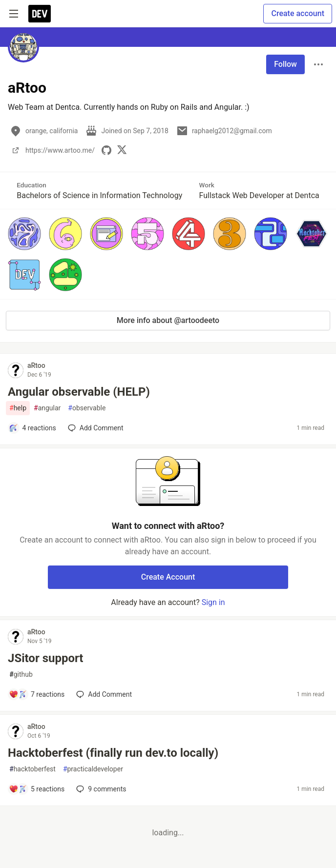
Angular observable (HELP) (79, 392)
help (18, 408)
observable (87, 408)
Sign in (213, 602)
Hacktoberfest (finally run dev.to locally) (113, 753)
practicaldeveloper (93, 769)
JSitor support (45, 658)
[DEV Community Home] (40, 14)
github (21, 675)
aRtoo (36, 365)
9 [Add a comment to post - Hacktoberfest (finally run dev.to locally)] (100, 789)
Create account (298, 13)
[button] (24, 234)
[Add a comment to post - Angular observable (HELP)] (32, 428)
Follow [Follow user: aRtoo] (285, 64)
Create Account (168, 577)
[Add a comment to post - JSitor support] (37, 694)
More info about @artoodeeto (168, 320)
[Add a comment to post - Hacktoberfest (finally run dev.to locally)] (37, 789)
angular (47, 408)
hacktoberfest (32, 769)
